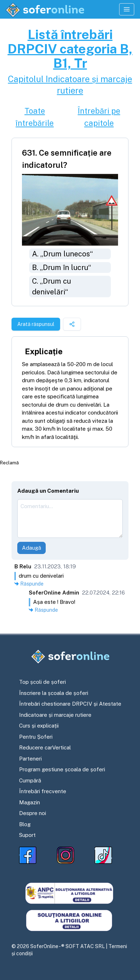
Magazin (30, 802)
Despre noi (33, 813)
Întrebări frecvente (43, 791)
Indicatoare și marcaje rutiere (55, 715)
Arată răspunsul (36, 324)
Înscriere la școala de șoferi (54, 693)
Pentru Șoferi (36, 737)
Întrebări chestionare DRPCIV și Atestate (70, 704)
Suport (27, 835)
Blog (25, 824)
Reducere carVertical (45, 747)
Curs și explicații (39, 726)
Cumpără (30, 780)
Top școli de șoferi (42, 682)
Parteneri (30, 759)
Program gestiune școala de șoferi (62, 769)
